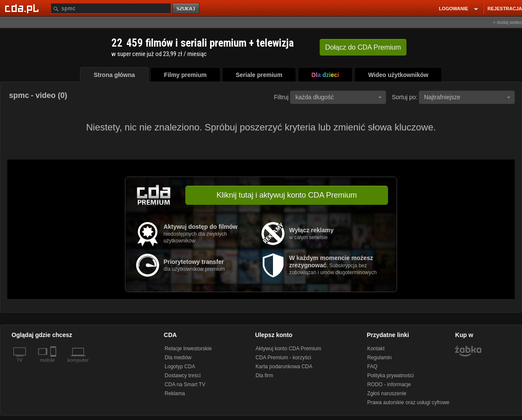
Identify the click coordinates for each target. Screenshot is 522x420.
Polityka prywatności (390, 376)
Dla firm (264, 376)
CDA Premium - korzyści (283, 358)
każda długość (338, 97)
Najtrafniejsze (467, 97)
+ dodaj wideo (507, 22)
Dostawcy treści (183, 376)
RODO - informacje (389, 385)
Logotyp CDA (180, 367)
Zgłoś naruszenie (387, 393)
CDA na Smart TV (185, 385)
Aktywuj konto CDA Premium (288, 349)
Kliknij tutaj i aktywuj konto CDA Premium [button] (287, 195)
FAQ (372, 367)
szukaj (187, 9)
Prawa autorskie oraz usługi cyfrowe (408, 402)
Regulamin (379, 358)
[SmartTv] (54, 365)
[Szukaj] (111, 8)
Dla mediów (178, 358)
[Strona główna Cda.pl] (23, 8)
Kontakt (376, 349)
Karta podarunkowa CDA (284, 367)
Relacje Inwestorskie (188, 349)
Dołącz (363, 47)
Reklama (175, 393)
